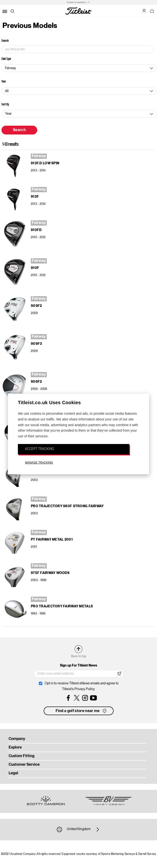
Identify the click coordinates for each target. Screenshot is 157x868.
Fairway (39, 156)
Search (5, 41)
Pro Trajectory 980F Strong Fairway (67, 506)
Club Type (6, 59)
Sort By (5, 104)
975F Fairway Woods (50, 573)
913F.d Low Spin (45, 163)
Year (4, 81)
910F (35, 268)
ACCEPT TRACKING (40, 449)
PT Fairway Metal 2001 (52, 540)
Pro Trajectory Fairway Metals (62, 606)
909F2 (36, 306)
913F (35, 197)
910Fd (36, 230)
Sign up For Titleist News (78, 666)
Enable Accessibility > (77, 3)
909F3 (36, 344)
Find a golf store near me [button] (81, 711)
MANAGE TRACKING (39, 463)
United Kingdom (79, 829)
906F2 (36, 382)
